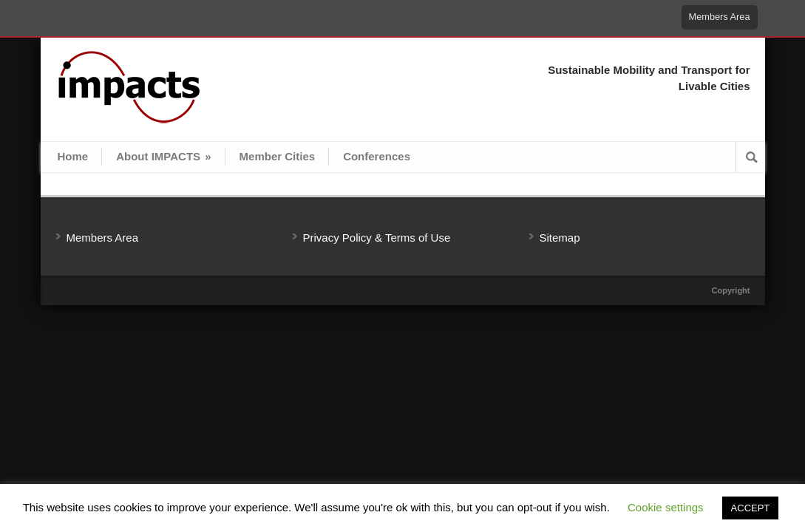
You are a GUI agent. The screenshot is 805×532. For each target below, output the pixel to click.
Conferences (377, 156)
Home (73, 156)
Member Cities (278, 156)
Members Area (720, 17)
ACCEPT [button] (751, 508)
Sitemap (560, 238)
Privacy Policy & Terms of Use (377, 238)
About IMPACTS (163, 156)
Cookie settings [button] (666, 507)
